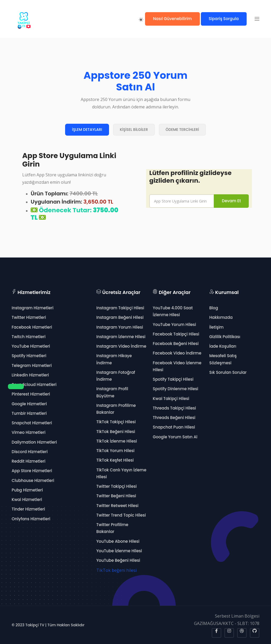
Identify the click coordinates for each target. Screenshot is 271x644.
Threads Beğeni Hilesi (174, 418)
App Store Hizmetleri (32, 471)
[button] (257, 19)
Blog (214, 308)
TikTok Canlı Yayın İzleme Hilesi (121, 473)
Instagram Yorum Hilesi (120, 327)
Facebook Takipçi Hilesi (176, 334)
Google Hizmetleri (29, 404)
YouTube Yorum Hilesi (174, 325)
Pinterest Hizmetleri (31, 394)
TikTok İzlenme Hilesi (117, 441)
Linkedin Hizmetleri (30, 375)
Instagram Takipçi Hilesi (120, 308)
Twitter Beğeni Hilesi (116, 496)
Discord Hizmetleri (30, 452)
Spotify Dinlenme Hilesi (175, 389)
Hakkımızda (221, 317)
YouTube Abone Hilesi (118, 541)
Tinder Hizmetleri (28, 509)
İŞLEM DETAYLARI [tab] (87, 130)
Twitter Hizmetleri (29, 317)
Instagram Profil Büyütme (112, 392)
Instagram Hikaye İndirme (114, 359)
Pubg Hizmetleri (27, 490)
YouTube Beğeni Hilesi (118, 560)
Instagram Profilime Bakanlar (116, 409)
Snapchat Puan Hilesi (174, 427)
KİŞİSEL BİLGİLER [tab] (134, 130)
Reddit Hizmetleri (28, 461)
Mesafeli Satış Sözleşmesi (223, 359)
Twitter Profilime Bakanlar (112, 528)
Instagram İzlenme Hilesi (121, 337)
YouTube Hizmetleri (31, 346)
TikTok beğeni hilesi (116, 570)
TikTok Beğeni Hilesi (116, 432)
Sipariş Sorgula (224, 19)
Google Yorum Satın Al (175, 437)
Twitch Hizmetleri (29, 337)
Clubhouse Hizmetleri (33, 480)
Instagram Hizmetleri (33, 308)
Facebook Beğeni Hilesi (176, 344)
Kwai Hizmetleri (27, 500)
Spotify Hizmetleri (29, 356)
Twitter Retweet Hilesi (117, 506)
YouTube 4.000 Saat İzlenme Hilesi (173, 311)
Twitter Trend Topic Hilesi (121, 515)
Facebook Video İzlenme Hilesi (177, 366)
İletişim (216, 327)
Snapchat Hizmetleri (32, 423)
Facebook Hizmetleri (32, 327)
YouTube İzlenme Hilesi (119, 551)
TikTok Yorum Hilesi (115, 451)
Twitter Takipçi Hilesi (117, 486)
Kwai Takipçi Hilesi (171, 399)
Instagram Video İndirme (121, 346)
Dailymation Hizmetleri (34, 442)
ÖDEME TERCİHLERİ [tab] (182, 130)
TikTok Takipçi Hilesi (116, 422)
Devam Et (231, 201)
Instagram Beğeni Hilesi (120, 317)
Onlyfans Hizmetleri (31, 519)
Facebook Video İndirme (177, 353)
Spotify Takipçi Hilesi (173, 379)
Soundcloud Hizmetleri (34, 385)
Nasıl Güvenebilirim (172, 19)
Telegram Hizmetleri (32, 365)
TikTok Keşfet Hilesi (115, 460)
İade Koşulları (223, 346)
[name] (182, 201)
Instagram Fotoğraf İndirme (116, 376)
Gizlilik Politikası (225, 337)
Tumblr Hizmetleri (29, 413)
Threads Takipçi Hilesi (174, 408)
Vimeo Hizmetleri (29, 432)
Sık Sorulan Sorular (228, 372)
